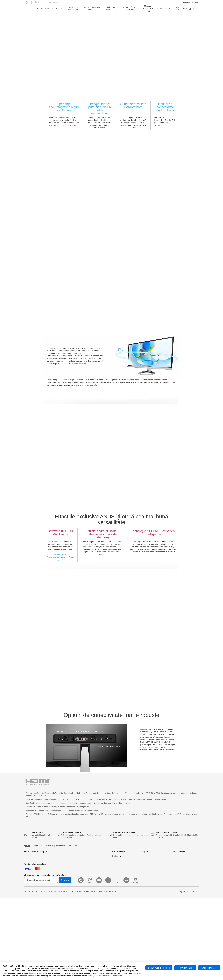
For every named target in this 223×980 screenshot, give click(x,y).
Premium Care (148, 870)
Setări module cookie (159, 968)
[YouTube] (99, 962)
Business (196, 2)
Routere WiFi (88, 900)
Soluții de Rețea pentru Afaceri (95, 910)
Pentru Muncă (29, 866)
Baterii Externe (30, 915)
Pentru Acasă (29, 861)
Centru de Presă (119, 882)
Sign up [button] (65, 962)
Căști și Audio (29, 895)
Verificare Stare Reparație (153, 874)
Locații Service (148, 878)
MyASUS (146, 904)
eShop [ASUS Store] (40, 9)
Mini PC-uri (58, 891)
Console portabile (61, 904)
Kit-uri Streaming (31, 900)
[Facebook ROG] (117, 962)
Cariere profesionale (121, 861)
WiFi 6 (85, 895)
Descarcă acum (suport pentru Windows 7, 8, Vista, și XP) (60, 557)
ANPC (145, 908)
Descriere (27, 19)
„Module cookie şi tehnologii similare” (108, 976)
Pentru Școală (29, 874)
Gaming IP (57, 861)
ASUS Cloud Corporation (123, 891)
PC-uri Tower (59, 883)
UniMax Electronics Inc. (122, 895)
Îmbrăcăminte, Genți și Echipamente (33, 905)
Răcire (85, 874)
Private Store (177, 9)
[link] (28, 9)
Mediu (174, 857)
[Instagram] (81, 962)
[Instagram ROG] (90, 962)
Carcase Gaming (89, 870)
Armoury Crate (119, 934)
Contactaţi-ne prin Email (152, 887)
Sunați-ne (146, 891)
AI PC (115, 904)
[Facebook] (108, 962)
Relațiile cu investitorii (122, 874)
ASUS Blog (117, 921)
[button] (187, 2)
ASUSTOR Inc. (118, 887)
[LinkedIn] (126, 962)
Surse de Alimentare (91, 878)
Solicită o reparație (150, 861)
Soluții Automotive (120, 917)
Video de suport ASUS (151, 899)
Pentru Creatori (30, 870)
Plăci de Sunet (88, 883)
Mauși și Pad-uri (30, 891)
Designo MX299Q (35, 15)
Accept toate (209, 968)
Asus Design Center (121, 908)
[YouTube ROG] (135, 962)
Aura (114, 938)
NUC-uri (57, 887)
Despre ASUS (118, 857)
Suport (50, 19)
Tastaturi (27, 887)
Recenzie (39, 19)
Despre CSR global (120, 878)
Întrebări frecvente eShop (153, 865)
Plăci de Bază (88, 861)
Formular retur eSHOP (151, 857)
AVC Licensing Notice (121, 925)
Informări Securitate (150, 895)
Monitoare (57, 870)
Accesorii (57, 912)
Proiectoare (58, 874)
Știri (114, 865)
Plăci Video (87, 866)
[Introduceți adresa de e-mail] (41, 962)
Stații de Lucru (59, 895)
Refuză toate (185, 968)
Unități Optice (88, 887)
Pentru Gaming (30, 878)
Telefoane (57, 908)
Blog (185, 9)
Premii (115, 870)
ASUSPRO (117, 912)
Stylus (56, 857)
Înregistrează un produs (152, 882)
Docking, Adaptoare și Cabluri (36, 910)
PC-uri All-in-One (60, 878)
